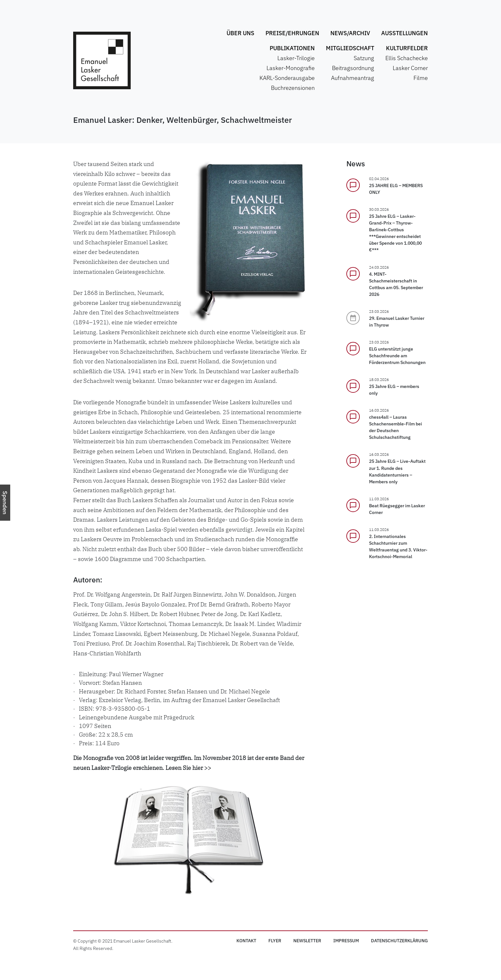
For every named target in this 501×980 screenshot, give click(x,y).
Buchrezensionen (293, 88)
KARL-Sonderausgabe (287, 78)
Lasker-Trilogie (296, 58)
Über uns (240, 33)
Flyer (275, 941)
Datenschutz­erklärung (399, 941)
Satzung (364, 58)
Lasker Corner (410, 68)
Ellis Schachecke (407, 58)
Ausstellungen (405, 33)
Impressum (346, 941)
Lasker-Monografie (291, 68)
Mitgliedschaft (350, 48)
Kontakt (246, 941)
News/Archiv (350, 33)
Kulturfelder (407, 48)
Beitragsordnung (353, 68)
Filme (421, 78)
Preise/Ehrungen (292, 33)
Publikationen (292, 48)
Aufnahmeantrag (353, 78)
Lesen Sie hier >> (188, 768)
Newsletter (307, 941)
